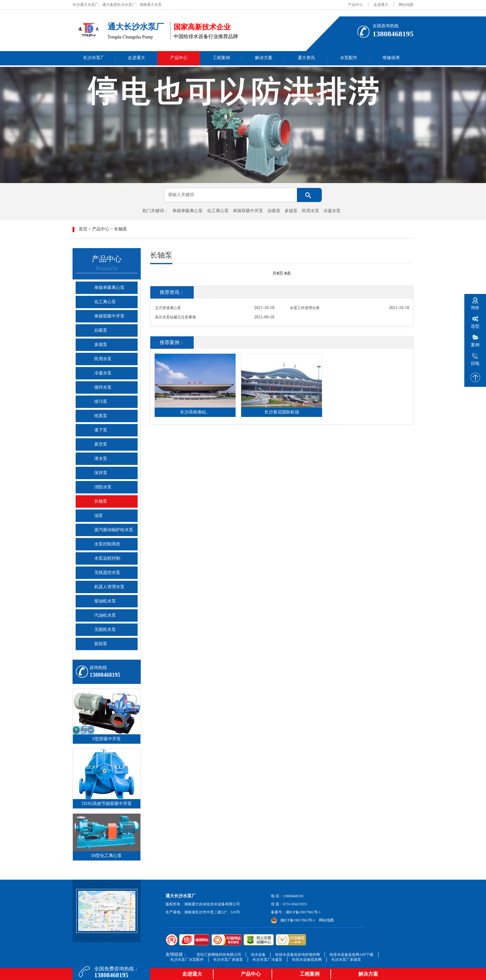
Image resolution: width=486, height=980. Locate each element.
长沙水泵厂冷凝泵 (267, 960)
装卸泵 (101, 644)
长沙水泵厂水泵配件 (187, 960)
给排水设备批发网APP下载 (351, 955)
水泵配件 (349, 58)
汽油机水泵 (105, 615)
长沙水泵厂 (94, 58)
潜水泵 (101, 459)
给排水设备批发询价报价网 (298, 955)
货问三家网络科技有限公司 (219, 955)
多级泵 (291, 211)
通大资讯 (306, 58)
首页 (83, 229)
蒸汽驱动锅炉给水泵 (114, 530)
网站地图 (406, 5)
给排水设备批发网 (307, 960)
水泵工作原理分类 (305, 308)
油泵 (99, 516)
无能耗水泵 (105, 630)
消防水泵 (103, 487)
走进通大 (381, 5)
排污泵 (101, 402)
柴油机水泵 (105, 601)
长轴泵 (121, 229)
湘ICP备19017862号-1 (303, 912)
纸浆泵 (101, 416)
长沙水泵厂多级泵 (228, 960)
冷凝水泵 (332, 211)
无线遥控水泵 (107, 573)
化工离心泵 (218, 211)
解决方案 (264, 58)
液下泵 (101, 430)
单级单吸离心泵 (188, 211)
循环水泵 (103, 387)
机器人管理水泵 (109, 587)
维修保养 (391, 58)
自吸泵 (274, 211)
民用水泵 (311, 211)
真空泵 (101, 444)
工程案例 (221, 58)
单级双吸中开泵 (248, 211)
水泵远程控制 (107, 558)
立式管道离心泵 (168, 308)
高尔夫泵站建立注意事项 (175, 317)
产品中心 (356, 5)
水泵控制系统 (107, 544)
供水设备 (258, 955)
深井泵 (101, 473)
